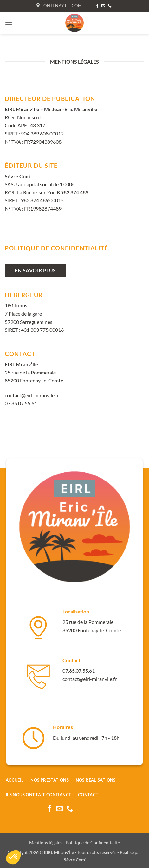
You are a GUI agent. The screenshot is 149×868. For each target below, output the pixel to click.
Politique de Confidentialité (93, 843)
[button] (9, 23)
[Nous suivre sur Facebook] (97, 6)
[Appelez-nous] (110, 6)
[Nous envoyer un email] (103, 6)
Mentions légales (46, 843)
